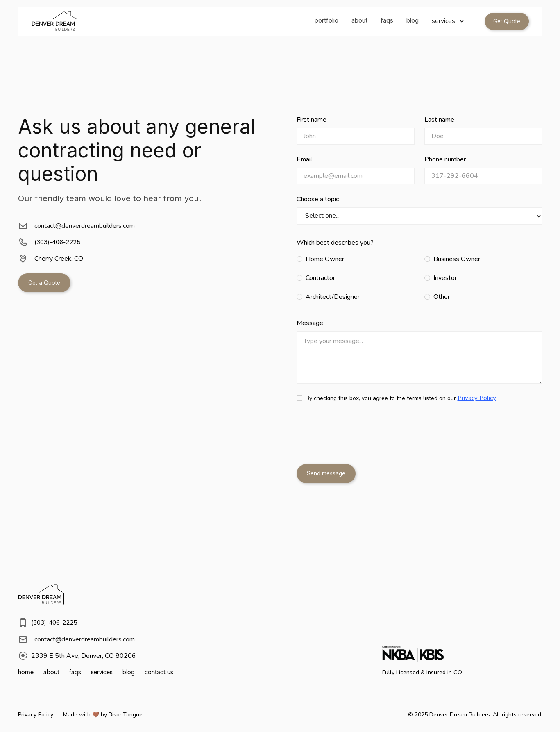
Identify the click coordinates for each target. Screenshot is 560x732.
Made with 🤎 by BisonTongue (103, 715)
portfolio (326, 20)
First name (312, 120)
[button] (448, 21)
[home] (54, 21)
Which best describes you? (335, 243)
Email (304, 159)
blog (413, 20)
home (26, 672)
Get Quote (507, 21)
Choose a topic (318, 199)
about (359, 20)
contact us (159, 672)
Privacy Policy (477, 398)
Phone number (445, 159)
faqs (387, 20)
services (102, 672)
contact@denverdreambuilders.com (85, 226)
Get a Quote (44, 283)
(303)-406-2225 (57, 242)
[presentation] (359, 435)
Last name (439, 120)
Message (310, 323)
